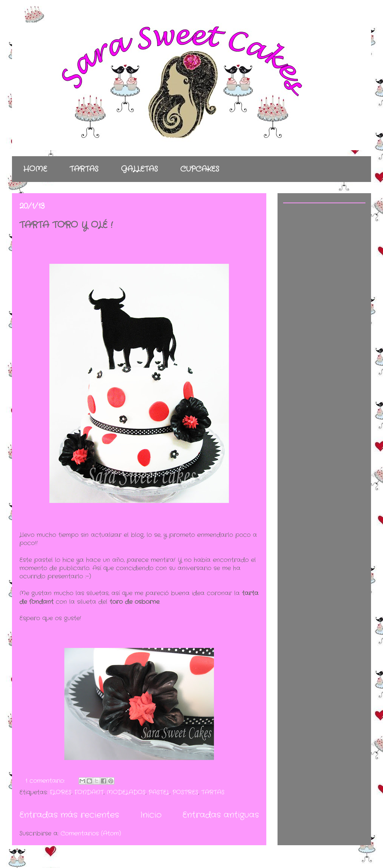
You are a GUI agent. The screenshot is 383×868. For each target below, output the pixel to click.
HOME (35, 169)
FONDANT (89, 792)
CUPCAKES (200, 169)
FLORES (61, 792)
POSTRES (185, 792)
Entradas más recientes (69, 815)
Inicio (151, 815)
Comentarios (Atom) (91, 833)
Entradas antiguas (221, 815)
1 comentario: (46, 781)
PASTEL (159, 792)
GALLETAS (139, 169)
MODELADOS (126, 792)
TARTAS (84, 169)
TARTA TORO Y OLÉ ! (66, 225)
